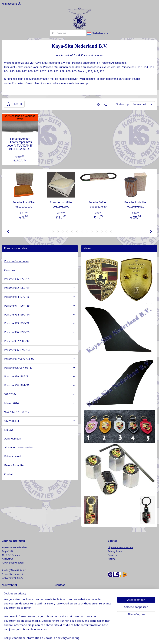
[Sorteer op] (142, 104)
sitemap (92, 638)
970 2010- (40, 394)
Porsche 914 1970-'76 (40, 297)
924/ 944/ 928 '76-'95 (40, 412)
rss (98, 638)
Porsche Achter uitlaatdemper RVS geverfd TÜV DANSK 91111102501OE (20, 144)
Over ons (10, 270)
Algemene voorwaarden (18, 447)
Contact (9, 474)
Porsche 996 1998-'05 (40, 332)
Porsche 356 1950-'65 (40, 279)
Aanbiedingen (13, 439)
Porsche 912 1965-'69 (40, 288)
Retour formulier (14, 465)
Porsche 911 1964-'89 (40, 306)
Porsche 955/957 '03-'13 (40, 368)
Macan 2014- (40, 403)
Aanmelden (11, 600)
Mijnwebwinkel (133, 638)
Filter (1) (14, 104)
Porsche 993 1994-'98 (40, 323)
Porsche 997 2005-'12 (40, 341)
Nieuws (9, 430)
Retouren (113, 555)
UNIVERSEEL (40, 421)
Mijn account (12, 4)
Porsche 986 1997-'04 (40, 350)
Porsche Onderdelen (16, 261)
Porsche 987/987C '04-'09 (40, 359)
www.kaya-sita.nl (14, 578)
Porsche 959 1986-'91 (40, 376)
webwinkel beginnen (108, 638)
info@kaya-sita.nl (14, 574)
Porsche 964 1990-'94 (40, 315)
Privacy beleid (13, 456)
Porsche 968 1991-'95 (40, 385)
